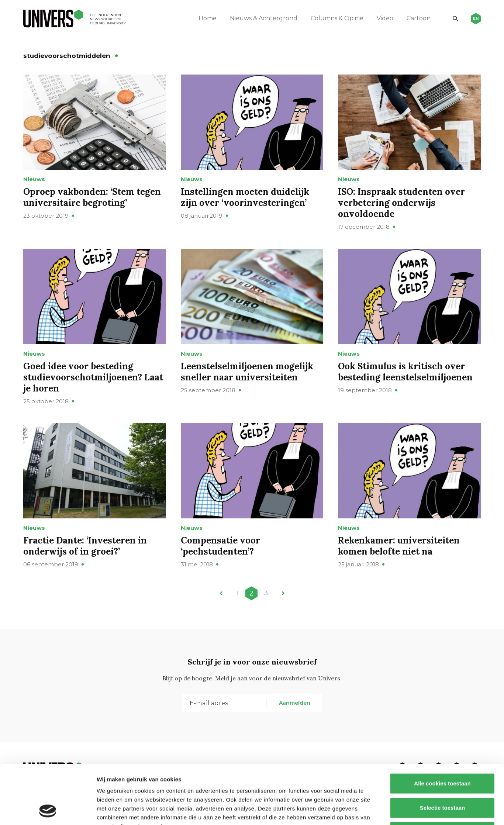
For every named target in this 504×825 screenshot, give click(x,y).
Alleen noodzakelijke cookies (442, 776)
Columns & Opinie (337, 18)
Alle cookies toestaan (442, 728)
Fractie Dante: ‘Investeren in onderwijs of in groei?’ (85, 546)
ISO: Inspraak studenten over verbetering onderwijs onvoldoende (401, 203)
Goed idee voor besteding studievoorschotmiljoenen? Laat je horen (93, 377)
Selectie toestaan (443, 752)
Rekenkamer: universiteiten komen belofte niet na (399, 546)
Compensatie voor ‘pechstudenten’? (220, 546)
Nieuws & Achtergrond (264, 18)
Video (385, 18)
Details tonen (399, 810)
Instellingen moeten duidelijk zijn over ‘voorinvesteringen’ (245, 197)
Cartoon (419, 18)
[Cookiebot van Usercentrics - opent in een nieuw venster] (48, 811)
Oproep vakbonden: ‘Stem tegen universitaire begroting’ (92, 197)
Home (208, 18)
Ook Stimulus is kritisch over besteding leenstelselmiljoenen (405, 372)
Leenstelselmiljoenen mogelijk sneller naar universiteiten (247, 372)
